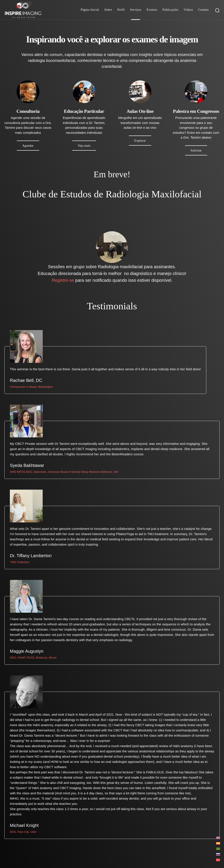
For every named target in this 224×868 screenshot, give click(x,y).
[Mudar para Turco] (218, 860)
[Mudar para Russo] (218, 854)
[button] (217, 10)
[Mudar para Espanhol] (218, 843)
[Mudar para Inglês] (218, 838)
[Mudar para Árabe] (218, 849)
